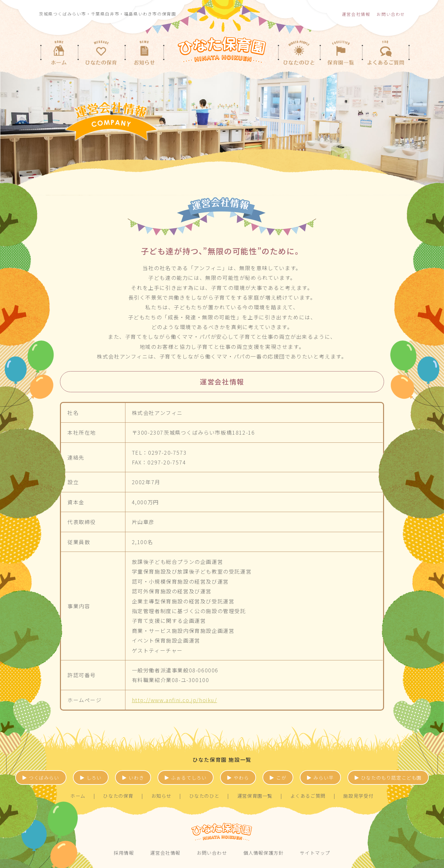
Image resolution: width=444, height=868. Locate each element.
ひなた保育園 (222, 832)
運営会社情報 (356, 14)
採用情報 (124, 853)
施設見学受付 (358, 796)
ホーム (78, 796)
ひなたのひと (204, 796)
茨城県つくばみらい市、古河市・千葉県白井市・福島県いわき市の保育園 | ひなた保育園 (222, 46)
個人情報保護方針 (264, 853)
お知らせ (161, 796)
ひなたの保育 (118, 796)
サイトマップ (315, 853)
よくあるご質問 (308, 796)
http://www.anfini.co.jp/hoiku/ (175, 700)
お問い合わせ (391, 14)
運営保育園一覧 (255, 796)
